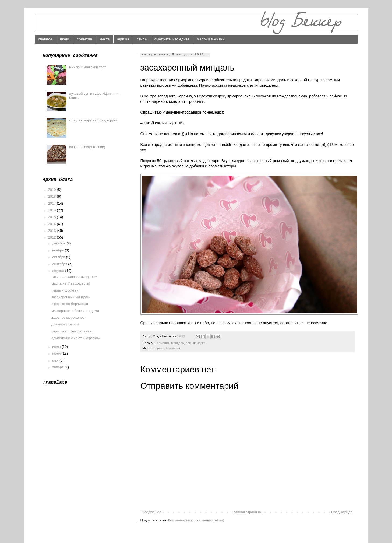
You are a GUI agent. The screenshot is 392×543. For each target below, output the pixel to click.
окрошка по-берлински (70, 304)
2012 (53, 237)
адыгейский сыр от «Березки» (76, 338)
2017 (53, 203)
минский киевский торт (88, 67)
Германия (162, 343)
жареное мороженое (68, 318)
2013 (53, 231)
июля (57, 347)
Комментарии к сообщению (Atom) (196, 520)
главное (45, 39)
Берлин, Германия (167, 348)
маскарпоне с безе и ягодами (75, 311)
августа (59, 271)
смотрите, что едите (172, 39)
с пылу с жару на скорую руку (93, 120)
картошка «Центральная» (72, 331)
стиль (142, 39)
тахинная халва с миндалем (74, 277)
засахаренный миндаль (70, 297)
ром (188, 343)
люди (64, 39)
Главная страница (246, 512)
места (105, 39)
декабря (59, 243)
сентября (60, 264)
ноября (59, 250)
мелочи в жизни (211, 39)
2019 (53, 190)
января (58, 367)
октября (59, 257)
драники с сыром (65, 324)
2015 (53, 217)
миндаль (177, 343)
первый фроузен (65, 290)
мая (56, 360)
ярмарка (199, 343)
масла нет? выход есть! (71, 283)
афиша (123, 39)
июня (57, 353)
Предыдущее (342, 512)
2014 (53, 224)
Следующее (152, 512)
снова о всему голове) (87, 147)
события (84, 39)
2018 (53, 196)
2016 (53, 210)
